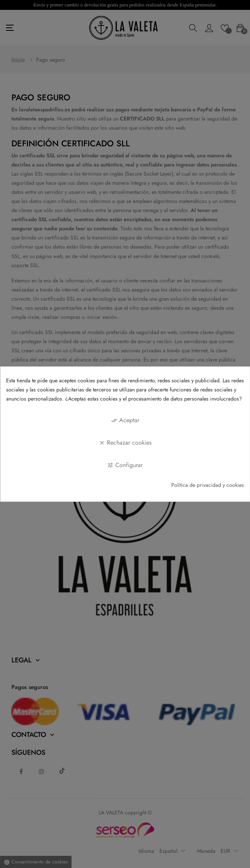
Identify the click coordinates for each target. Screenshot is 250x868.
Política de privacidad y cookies (208, 485)
